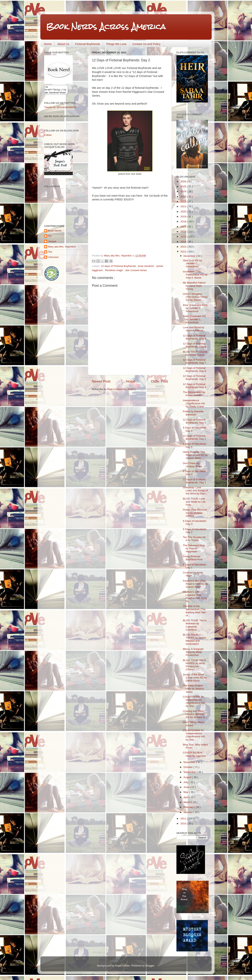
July (186, 782)
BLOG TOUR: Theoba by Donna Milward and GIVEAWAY (195, 639)
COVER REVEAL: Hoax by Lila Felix (195, 754)
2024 (184, 191)
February (189, 807)
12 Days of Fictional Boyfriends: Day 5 (195, 378)
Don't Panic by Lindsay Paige (192, 465)
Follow (48, 137)
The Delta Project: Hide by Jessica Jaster (193, 689)
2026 (184, 181)
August (188, 777)
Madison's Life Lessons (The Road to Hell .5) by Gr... (195, 596)
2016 (184, 232)
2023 (184, 197)
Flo (50, 238)
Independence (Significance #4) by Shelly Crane (194, 403)
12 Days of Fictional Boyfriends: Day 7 (195, 361)
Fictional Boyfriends (87, 44)
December (190, 256)
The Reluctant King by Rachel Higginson (194, 548)
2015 (184, 237)
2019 (184, 217)
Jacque (52, 243)
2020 (184, 212)
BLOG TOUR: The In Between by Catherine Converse (195, 625)
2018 (184, 221)
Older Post (159, 381)
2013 (184, 247)
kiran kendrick (146, 266)
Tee (50, 253)
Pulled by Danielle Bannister (193, 413)
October (188, 767)
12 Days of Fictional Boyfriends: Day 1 (195, 481)
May (186, 792)
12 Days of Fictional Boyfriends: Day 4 (195, 386)
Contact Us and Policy (147, 44)
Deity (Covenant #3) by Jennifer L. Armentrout (194, 319)
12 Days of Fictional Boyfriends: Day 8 (195, 345)
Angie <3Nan (122, 966)
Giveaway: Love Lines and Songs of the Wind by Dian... (195, 490)
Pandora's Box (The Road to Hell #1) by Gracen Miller (195, 584)
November (190, 762)
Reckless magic (114, 270)
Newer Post (101, 381)
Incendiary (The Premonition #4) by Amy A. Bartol (195, 275)
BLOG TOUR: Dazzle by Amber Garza (195, 353)
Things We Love (116, 44)
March (187, 802)
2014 (184, 242)
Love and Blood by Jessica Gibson (194, 329)
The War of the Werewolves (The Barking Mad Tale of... (194, 611)
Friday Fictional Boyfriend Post (193, 558)
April (186, 797)
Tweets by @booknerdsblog (60, 109)
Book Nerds (55, 232)
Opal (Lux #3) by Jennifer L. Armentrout (192, 263)
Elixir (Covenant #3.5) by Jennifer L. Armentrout (195, 308)
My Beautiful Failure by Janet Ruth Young (194, 286)
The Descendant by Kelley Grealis (194, 394)
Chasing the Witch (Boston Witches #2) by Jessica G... (195, 714)
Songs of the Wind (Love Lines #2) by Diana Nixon (195, 678)
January (188, 812)
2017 (184, 227)
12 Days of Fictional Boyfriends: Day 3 (195, 421)
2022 (184, 201)
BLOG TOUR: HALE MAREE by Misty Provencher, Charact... (195, 665)
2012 (184, 252)
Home (48, 44)
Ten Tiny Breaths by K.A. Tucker (194, 539)
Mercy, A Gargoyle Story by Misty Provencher (193, 652)
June (187, 787)
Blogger (150, 966)
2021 (184, 206)
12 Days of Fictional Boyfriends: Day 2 (195, 437)
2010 (184, 823)
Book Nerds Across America (106, 27)
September (190, 772)
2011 (184, 819)
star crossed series (136, 270)
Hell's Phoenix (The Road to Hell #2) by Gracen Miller (195, 455)
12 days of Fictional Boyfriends (119, 266)
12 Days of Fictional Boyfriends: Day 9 (195, 337)
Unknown (53, 259)
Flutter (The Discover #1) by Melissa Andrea (195, 513)
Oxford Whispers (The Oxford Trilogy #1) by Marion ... (195, 297)
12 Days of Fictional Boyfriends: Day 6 (195, 370)
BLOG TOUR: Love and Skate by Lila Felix (194, 502)
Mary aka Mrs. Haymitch (62, 248)
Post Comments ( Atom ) (122, 389)
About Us (63, 44)
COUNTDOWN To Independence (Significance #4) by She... (194, 701)
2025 (184, 186)
